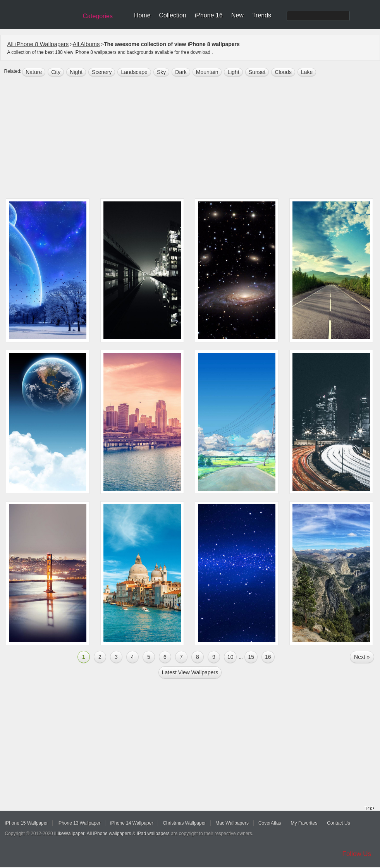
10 (230, 657)
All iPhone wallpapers (109, 834)
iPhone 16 (209, 15)
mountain (207, 72)
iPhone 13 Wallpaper (79, 823)
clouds (283, 72)
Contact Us (338, 823)
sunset (257, 72)
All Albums (86, 44)
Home (142, 15)
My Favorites (304, 823)
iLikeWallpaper (69, 834)
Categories (98, 16)
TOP (369, 808)
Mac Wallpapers (232, 823)
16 (268, 657)
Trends (262, 15)
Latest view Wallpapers (190, 672)
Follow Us (357, 854)
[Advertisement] (194, 138)
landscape (134, 72)
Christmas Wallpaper (184, 823)
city (56, 72)
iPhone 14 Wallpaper (132, 823)
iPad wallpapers (153, 834)
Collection (173, 15)
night (76, 72)
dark (181, 72)
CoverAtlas (270, 823)
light (233, 72)
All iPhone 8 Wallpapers (38, 44)
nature (34, 72)
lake (307, 72)
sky (161, 72)
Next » (362, 657)
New (237, 15)
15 (251, 657)
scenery (102, 72)
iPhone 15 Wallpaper (27, 823)
